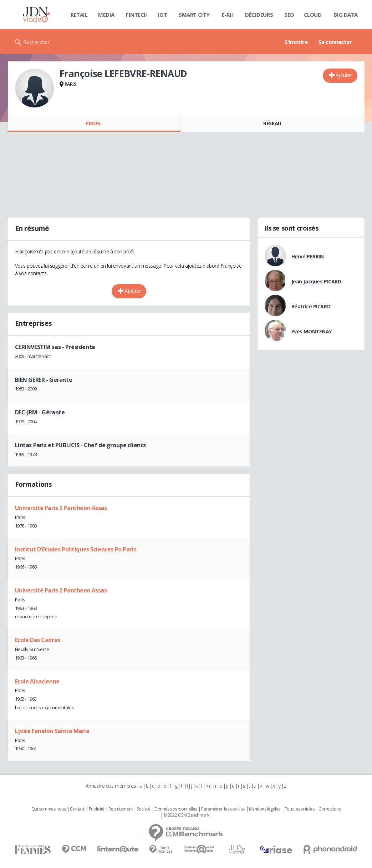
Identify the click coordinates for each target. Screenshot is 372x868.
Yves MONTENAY (312, 331)
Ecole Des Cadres (38, 640)
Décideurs (259, 15)
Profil (94, 123)
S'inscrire (296, 42)
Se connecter (335, 42)
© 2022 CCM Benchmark (186, 815)
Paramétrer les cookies (223, 809)
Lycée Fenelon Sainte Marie (52, 731)
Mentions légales (265, 809)
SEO (289, 15)
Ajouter (344, 75)
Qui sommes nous (49, 809)
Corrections (330, 809)
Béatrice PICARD (311, 306)
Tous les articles (300, 809)
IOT (162, 15)
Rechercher (37, 42)
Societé (143, 809)
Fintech (137, 15)
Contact (77, 809)
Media (106, 15)
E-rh (228, 15)
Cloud (313, 15)
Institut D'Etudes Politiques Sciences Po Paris (76, 549)
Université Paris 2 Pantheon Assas (61, 508)
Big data (346, 15)
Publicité (97, 809)
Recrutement (120, 809)
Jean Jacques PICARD (316, 281)
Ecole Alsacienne (37, 681)
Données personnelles (176, 809)
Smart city (194, 15)
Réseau (272, 123)
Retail (79, 15)
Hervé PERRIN (308, 256)
